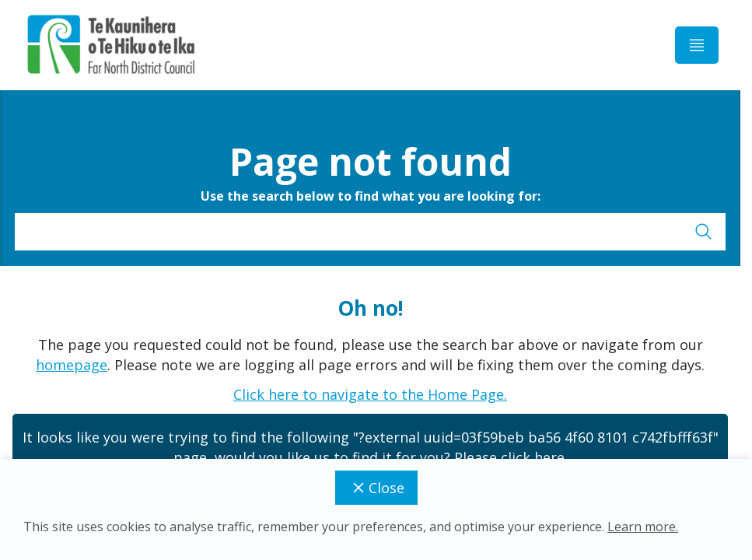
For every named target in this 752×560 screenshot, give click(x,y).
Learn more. (643, 527)
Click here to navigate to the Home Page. (370, 394)
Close (376, 488)
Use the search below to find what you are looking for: (371, 196)
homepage (72, 365)
